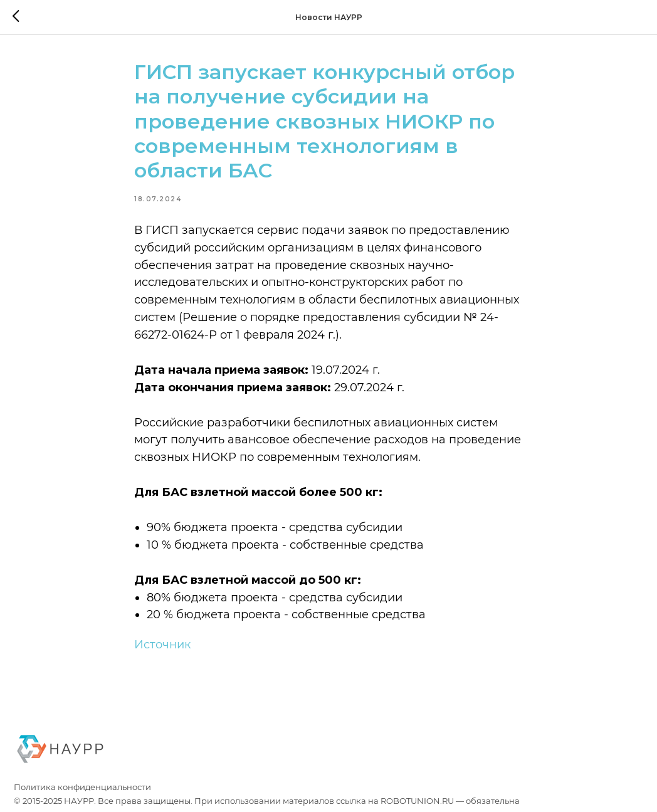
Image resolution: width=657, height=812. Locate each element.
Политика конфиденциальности (82, 787)
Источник (162, 645)
